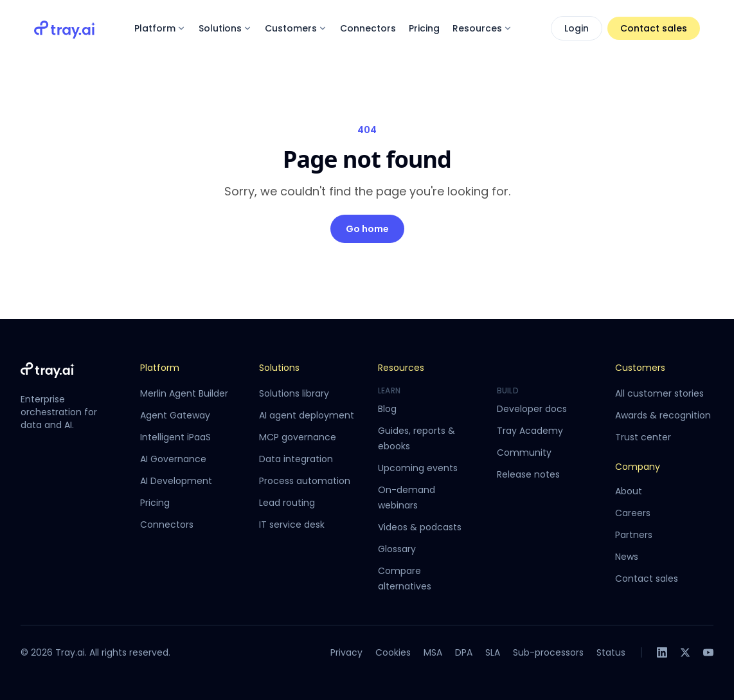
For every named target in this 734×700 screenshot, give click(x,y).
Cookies (393, 652)
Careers (633, 513)
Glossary (397, 549)
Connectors (368, 28)
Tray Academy (530, 431)
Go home (367, 229)
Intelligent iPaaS (175, 437)
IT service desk (292, 525)
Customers (296, 28)
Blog (387, 409)
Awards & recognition (663, 415)
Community (524, 453)
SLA (493, 652)
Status (611, 652)
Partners (634, 535)
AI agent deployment (307, 415)
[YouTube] (708, 652)
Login (577, 28)
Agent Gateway (175, 415)
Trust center (643, 437)
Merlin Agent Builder (184, 393)
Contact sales (654, 28)
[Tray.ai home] (65, 28)
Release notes (528, 474)
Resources (482, 28)
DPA (464, 652)
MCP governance (298, 437)
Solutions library (294, 393)
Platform (160, 28)
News (627, 557)
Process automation (305, 481)
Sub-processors (548, 652)
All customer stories (659, 393)
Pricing (424, 28)
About (629, 491)
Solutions (225, 28)
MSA (433, 652)
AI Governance (173, 459)
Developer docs (532, 409)
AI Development (176, 481)
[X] (685, 652)
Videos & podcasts (420, 527)
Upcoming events (418, 468)
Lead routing (287, 503)
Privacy (346, 652)
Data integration (296, 459)
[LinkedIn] (662, 652)
